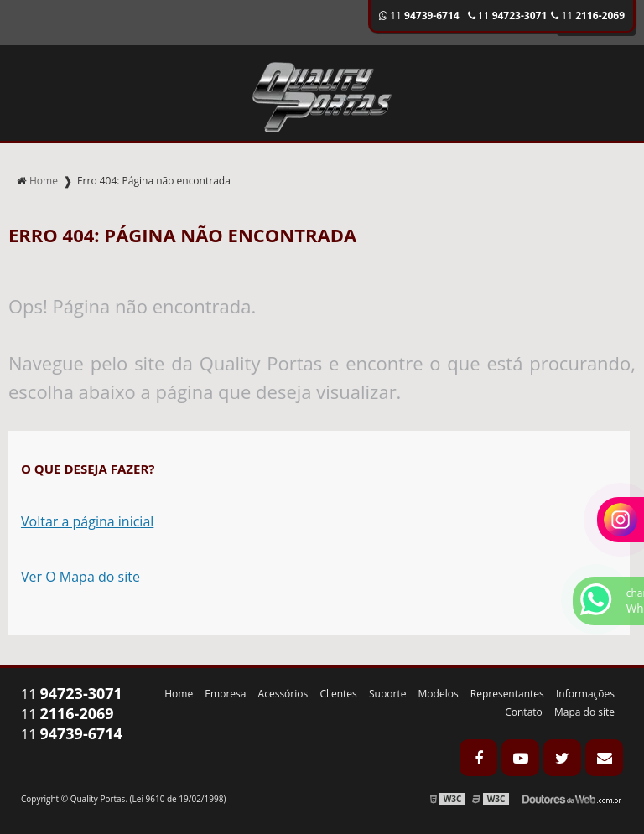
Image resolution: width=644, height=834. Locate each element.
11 (588, 16)
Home (179, 694)
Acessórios (283, 694)
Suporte (387, 694)
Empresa (225, 694)
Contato (524, 712)
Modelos (439, 694)
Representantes (507, 694)
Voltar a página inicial (87, 521)
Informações (585, 694)
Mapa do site (584, 712)
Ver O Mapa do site (80, 577)
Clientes (338, 694)
